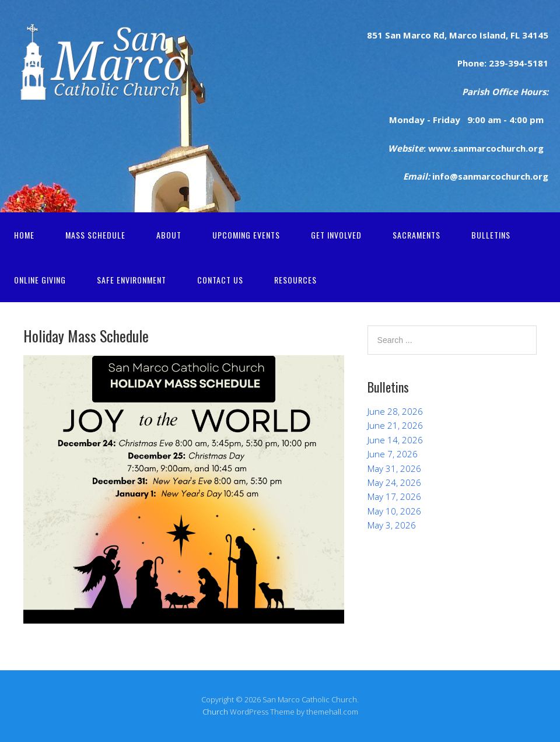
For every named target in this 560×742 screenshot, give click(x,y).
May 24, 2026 (394, 482)
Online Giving (40, 280)
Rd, (439, 35)
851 (375, 35)
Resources (295, 280)
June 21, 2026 (395, 425)
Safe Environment (132, 280)
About (169, 235)
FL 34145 (528, 35)
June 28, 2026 (395, 411)
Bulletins (491, 235)
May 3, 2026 (392, 525)
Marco (462, 35)
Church (215, 712)
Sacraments (416, 235)
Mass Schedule (95, 235)
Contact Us (220, 280)
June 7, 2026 (393, 454)
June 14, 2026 (395, 440)
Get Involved (336, 235)
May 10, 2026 (394, 511)
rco (424, 35)
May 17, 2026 (394, 496)
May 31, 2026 (394, 468)
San (392, 35)
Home (24, 235)
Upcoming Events (246, 235)
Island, (493, 35)
